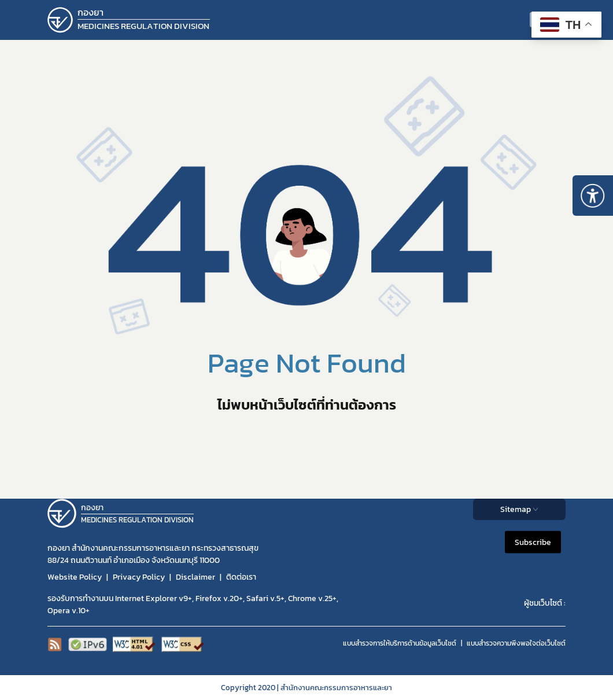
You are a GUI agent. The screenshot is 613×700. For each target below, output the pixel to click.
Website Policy (75, 577)
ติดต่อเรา (241, 577)
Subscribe (533, 542)
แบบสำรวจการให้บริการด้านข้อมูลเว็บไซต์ (400, 643)
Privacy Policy (139, 577)
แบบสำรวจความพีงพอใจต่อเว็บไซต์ (516, 643)
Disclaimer (195, 577)
